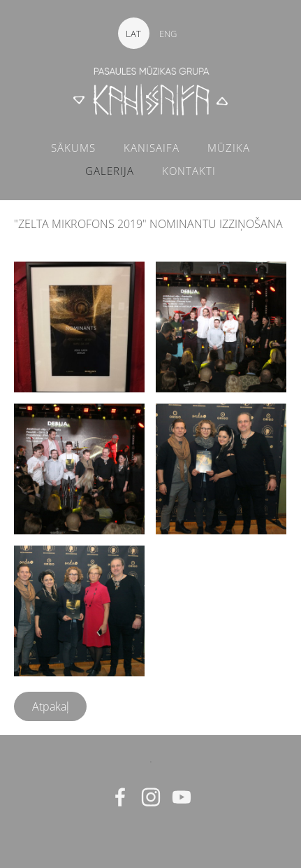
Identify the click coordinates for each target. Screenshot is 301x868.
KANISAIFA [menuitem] (152, 148)
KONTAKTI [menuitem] (189, 171)
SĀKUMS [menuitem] (73, 148)
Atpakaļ (51, 706)
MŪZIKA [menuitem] (229, 148)
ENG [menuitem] (168, 34)
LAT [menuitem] (133, 34)
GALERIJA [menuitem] (110, 171)
